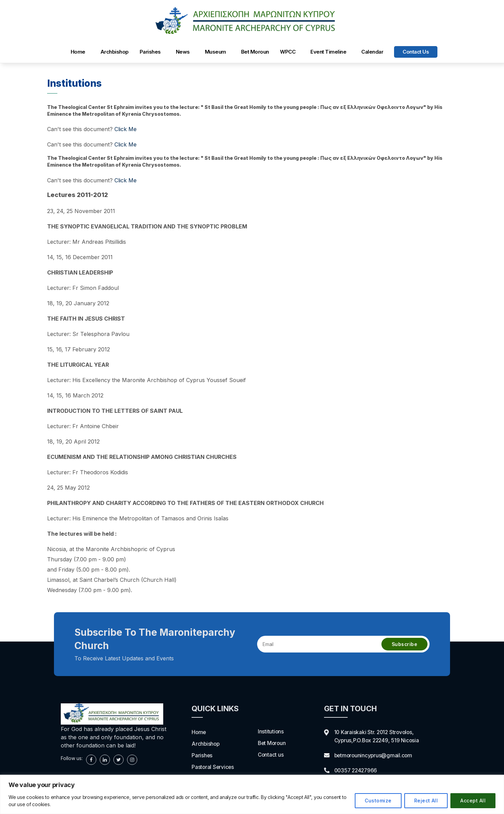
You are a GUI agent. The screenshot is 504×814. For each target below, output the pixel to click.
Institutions (271, 731)
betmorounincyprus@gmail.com (374, 755)
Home (78, 52)
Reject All (426, 801)
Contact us (416, 52)
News (183, 52)
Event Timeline (328, 52)
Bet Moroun (255, 52)
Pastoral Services (213, 767)
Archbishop (115, 52)
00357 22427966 (357, 770)
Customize (378, 801)
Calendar (372, 52)
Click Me (125, 129)
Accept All (473, 801)
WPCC (288, 52)
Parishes (150, 52)
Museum (215, 52)
